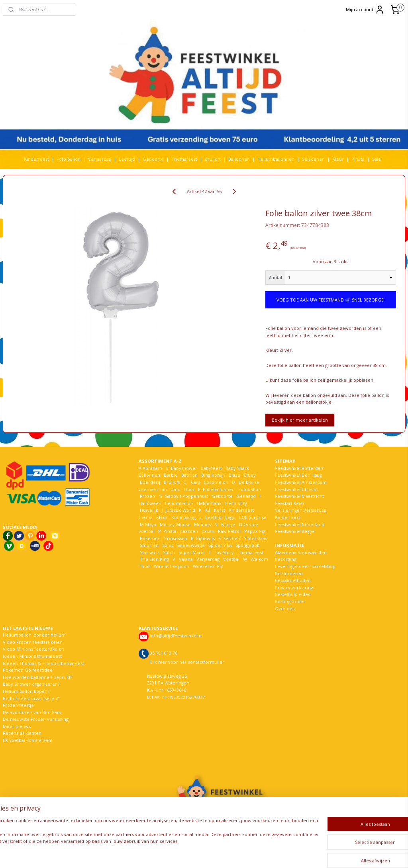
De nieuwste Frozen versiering (36, 719)
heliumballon (179, 503)
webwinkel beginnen (231, 853)
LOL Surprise (253, 517)
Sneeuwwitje (191, 545)
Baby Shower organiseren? (31, 684)
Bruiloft (213, 159)
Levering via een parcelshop (305, 566)
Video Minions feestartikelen (33, 649)
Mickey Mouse (175, 524)
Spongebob (248, 545)
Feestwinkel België (295, 531)
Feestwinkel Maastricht (299, 496)
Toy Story (224, 552)
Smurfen (149, 545)
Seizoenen (313, 159)
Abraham (152, 468)
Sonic (168, 545)
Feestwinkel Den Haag (298, 475)
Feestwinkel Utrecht (296, 489)
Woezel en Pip (208, 566)
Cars (195, 482)
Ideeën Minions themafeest (32, 656)
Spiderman (220, 545)
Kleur (338, 159)
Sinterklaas (255, 538)
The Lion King (154, 559)
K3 (207, 510)
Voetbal (231, 559)
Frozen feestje (18, 705)
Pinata (358, 159)
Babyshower (185, 468)
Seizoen (232, 538)
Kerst (220, 510)
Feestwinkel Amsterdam (301, 482)
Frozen (147, 496)
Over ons (285, 609)
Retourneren (289, 573)
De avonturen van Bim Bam (32, 712)
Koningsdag (183, 517)
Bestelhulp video (293, 594)
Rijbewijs (205, 538)
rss (201, 853)
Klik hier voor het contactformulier (187, 662)
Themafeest (184, 159)
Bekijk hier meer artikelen (300, 420)
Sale (377, 159)
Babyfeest (211, 468)
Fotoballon (250, 489)
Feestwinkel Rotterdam (300, 468)
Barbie (171, 475)
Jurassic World (180, 510)
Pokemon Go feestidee (28, 670)
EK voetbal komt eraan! (27, 740)
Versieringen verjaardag (301, 510)
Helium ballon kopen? (26, 691)
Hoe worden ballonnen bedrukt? (37, 677)
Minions (202, 524)
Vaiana (186, 559)
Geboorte (153, 159)
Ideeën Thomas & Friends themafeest (43, 663)
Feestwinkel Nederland (300, 524)
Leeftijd (127, 159)
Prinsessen (175, 538)
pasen (208, 531)
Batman (189, 475)
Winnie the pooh (172, 566)
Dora (189, 489)
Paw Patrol (229, 531)
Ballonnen (239, 159)
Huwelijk (149, 510)
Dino (176, 489)
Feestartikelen (290, 503)
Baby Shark (237, 468)
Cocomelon (216, 482)
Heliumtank (209, 503)
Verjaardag (100, 159)
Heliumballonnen (276, 159)
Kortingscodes (290, 601)
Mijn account (365, 10)
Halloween (150, 503)
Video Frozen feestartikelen (33, 642)
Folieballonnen (219, 489)
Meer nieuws (17, 726)
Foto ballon (69, 159)
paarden (189, 531)
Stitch (169, 552)
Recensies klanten (22, 733)
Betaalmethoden (293, 580)
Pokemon (150, 538)
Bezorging (286, 559)
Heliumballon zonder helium (34, 635)
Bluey (250, 475)
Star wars (150, 552)
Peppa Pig (255, 531)
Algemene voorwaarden (301, 552)
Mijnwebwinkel (301, 853)
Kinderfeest (36, 159)
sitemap (184, 853)
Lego (229, 517)
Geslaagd (246, 496)
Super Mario (192, 552)
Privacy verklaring (294, 587)
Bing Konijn (213, 475)
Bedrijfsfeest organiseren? (31, 698)
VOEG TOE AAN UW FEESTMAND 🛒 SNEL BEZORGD (331, 300)
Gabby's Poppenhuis (186, 496)
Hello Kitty (236, 503)
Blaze (234, 475)
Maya (151, 524)
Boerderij (150, 482)
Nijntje (228, 524)
